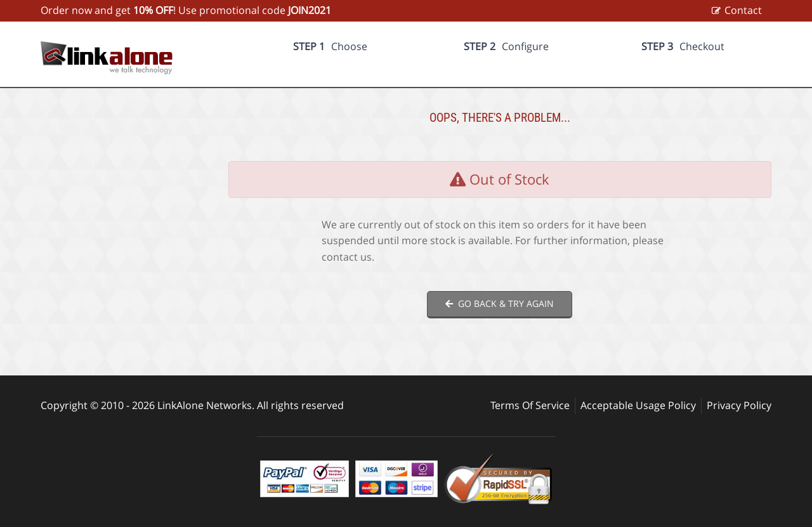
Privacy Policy (739, 405)
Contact (743, 10)
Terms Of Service (530, 405)
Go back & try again (500, 303)
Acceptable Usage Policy (638, 405)
